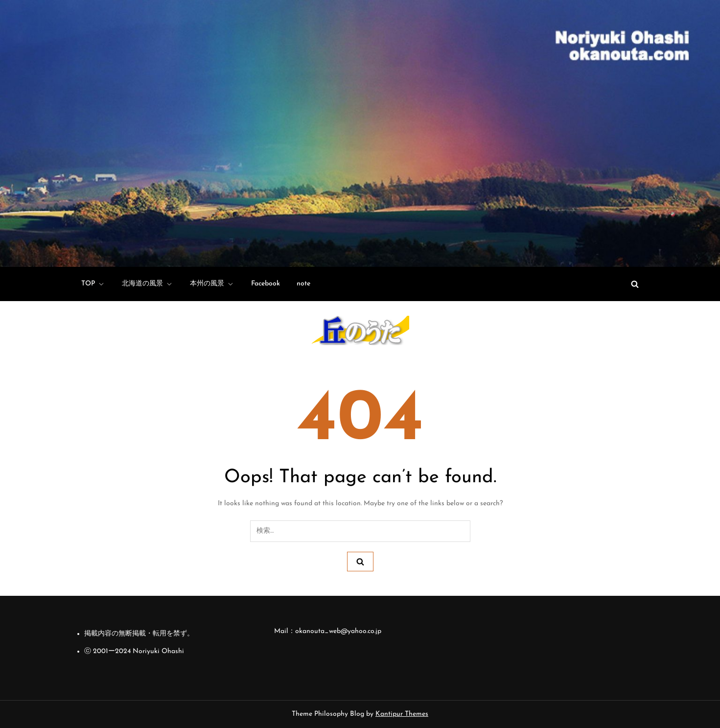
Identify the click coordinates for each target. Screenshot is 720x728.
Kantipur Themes (402, 714)
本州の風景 (212, 284)
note (303, 284)
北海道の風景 (148, 284)
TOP (93, 284)
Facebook (266, 284)
